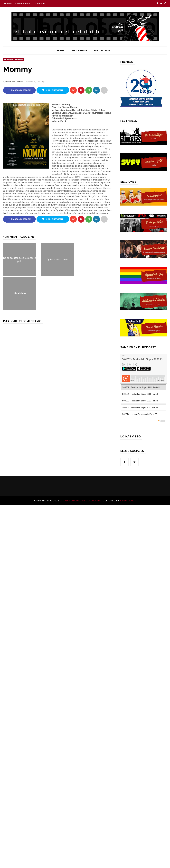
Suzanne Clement (14, 60)
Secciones (79, 50)
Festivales (102, 50)
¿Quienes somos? (24, 3)
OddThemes (128, 501)
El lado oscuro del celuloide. (81, 501)
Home (8, 3)
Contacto (40, 3)
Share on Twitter (53, 90)
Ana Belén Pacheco (15, 82)
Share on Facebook (19, 90)
